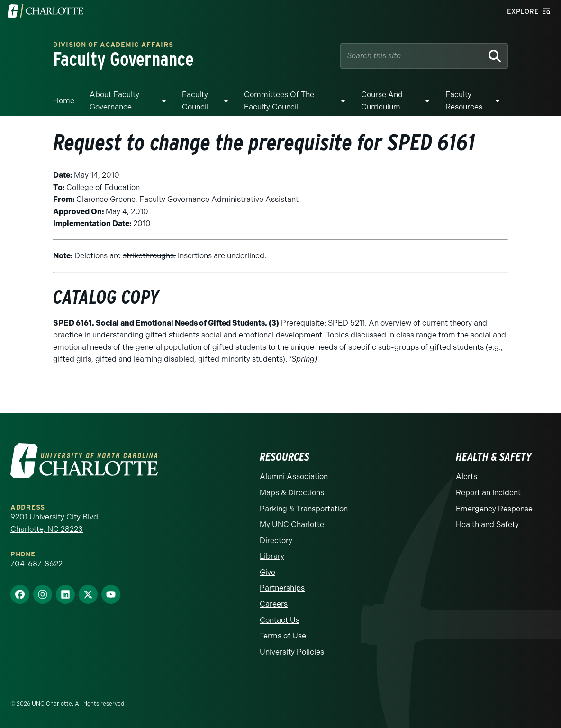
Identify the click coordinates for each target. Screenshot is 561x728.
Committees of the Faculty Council (279, 101)
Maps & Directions (292, 493)
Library (272, 556)
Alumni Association (294, 477)
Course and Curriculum (382, 101)
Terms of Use (283, 636)
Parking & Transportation (304, 509)
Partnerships (282, 588)
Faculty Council (195, 101)
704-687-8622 (36, 564)
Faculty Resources (464, 101)
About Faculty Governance (114, 101)
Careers (274, 604)
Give (267, 572)
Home (64, 101)
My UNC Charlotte (292, 524)
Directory (276, 541)
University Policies (292, 652)
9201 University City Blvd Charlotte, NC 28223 (54, 523)
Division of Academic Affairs (113, 45)
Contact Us (280, 620)
